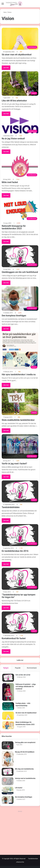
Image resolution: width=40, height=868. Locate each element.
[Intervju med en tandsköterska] (8, 781)
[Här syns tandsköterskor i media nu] (20, 351)
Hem (4, 12)
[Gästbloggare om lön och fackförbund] (20, 256)
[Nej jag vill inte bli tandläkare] (8, 759)
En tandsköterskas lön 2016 (15, 551)
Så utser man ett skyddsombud (17, 55)
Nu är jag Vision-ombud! (13, 139)
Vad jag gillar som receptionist (25, 742)
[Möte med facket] (20, 166)
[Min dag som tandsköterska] (8, 772)
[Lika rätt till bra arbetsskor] (20, 83)
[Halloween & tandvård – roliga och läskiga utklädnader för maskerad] (8, 692)
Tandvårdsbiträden (11, 507)
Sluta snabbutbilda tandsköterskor (18, 420)
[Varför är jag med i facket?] (20, 446)
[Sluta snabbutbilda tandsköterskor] (20, 402)
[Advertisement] (20, 833)
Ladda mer (20, 660)
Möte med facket (10, 182)
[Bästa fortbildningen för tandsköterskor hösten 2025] (8, 725)
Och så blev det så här (23, 675)
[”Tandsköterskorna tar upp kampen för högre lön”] (20, 579)
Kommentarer (32, 668)
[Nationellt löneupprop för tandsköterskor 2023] (20, 210)
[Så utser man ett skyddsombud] (20, 39)
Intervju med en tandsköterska (25, 778)
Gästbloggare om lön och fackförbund (20, 272)
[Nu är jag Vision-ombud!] (20, 126)
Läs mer (6, 68)
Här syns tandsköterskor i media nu (19, 374)
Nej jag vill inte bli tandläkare (25, 752)
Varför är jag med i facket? (14, 464)
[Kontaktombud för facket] (20, 622)
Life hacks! (19, 788)
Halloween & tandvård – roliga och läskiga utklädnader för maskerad (26, 687)
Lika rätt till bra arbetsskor (14, 101)
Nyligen (6, 668)
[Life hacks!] (8, 791)
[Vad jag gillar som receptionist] (8, 745)
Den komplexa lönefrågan (14, 316)
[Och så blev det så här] (8, 678)
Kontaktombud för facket (14, 638)
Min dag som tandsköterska (24, 769)
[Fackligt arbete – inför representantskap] (8, 706)
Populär (18, 668)
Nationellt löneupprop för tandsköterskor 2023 (14, 227)
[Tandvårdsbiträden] (20, 491)
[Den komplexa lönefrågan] (20, 299)
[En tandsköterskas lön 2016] (20, 535)
